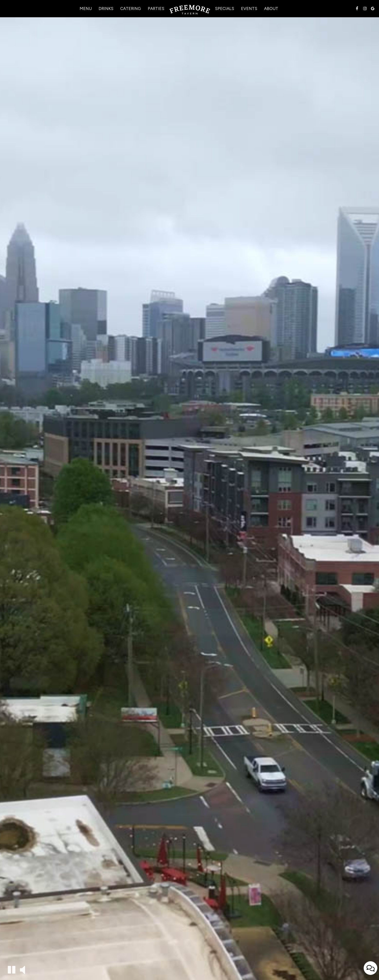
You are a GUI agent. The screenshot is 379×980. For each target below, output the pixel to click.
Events (249, 9)
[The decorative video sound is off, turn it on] (23, 969)
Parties (156, 9)
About (271, 9)
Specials (225, 9)
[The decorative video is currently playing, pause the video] (12, 970)
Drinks (106, 9)
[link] (190, 10)
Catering (131, 9)
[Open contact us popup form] (370, 968)
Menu (86, 9)
